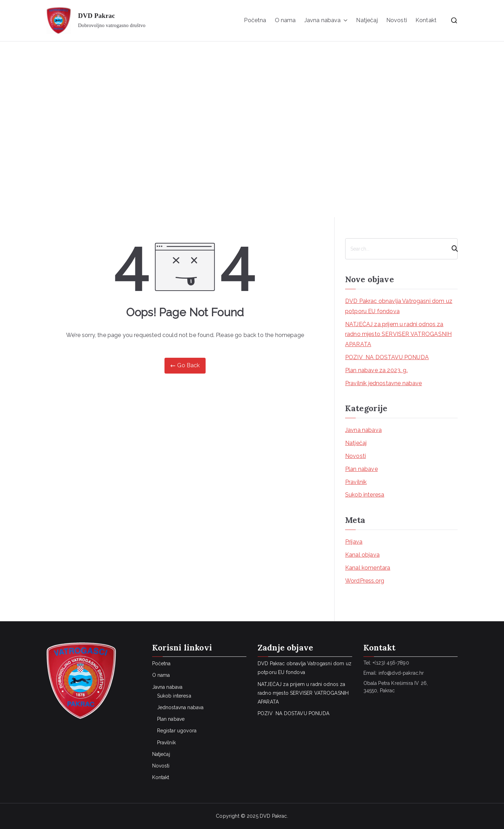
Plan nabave (361, 469)
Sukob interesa (365, 495)
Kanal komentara (368, 568)
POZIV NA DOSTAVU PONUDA (387, 357)
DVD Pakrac (96, 16)
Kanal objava (362, 555)
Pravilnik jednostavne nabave (383, 383)
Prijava (354, 542)
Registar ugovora (177, 731)
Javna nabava (326, 21)
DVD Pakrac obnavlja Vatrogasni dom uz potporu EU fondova (399, 306)
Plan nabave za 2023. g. (376, 370)
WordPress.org (365, 581)
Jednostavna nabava (180, 707)
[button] (344, 21)
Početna (255, 20)
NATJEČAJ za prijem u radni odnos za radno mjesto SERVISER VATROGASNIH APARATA (398, 334)
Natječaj (367, 20)
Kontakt (426, 20)
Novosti (397, 20)
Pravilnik (356, 482)
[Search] (452, 249)
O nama (285, 20)
